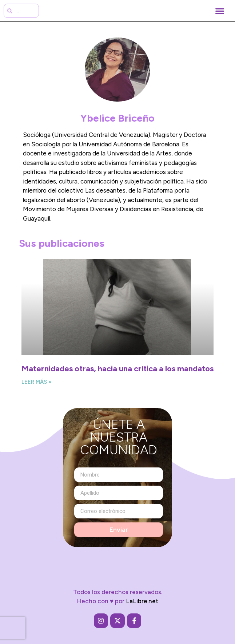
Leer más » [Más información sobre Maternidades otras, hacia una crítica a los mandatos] (37, 382)
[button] (220, 11)
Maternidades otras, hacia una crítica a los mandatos (117, 369)
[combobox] (21, 11)
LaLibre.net (142, 601)
